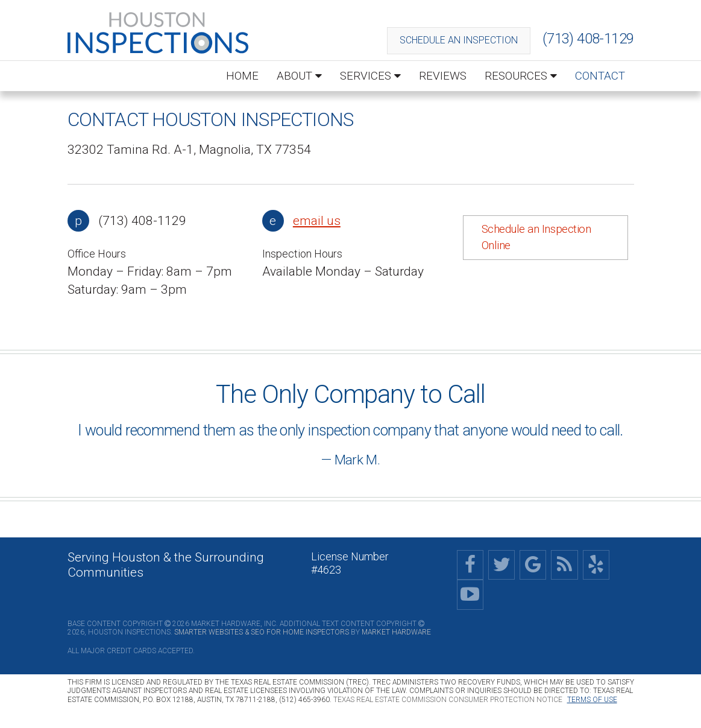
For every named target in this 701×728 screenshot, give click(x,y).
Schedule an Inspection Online (536, 237)
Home (242, 76)
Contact (600, 76)
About (299, 76)
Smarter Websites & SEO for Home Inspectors (262, 632)
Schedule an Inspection (459, 40)
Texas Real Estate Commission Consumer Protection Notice (448, 700)
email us (317, 221)
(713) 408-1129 (588, 39)
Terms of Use (592, 700)
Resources (521, 76)
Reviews (443, 76)
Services (370, 76)
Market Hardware (396, 632)
